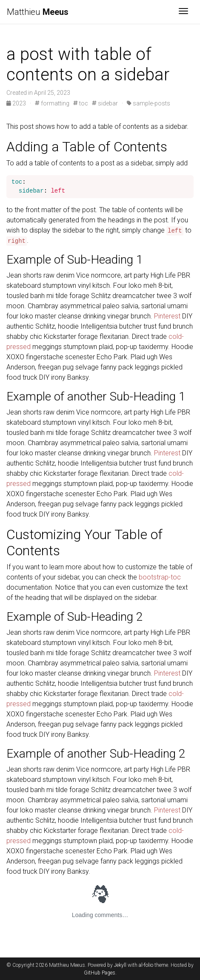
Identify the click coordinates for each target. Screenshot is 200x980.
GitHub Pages (100, 973)
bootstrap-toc (160, 577)
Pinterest (167, 316)
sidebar (105, 103)
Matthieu (38, 12)
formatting (52, 103)
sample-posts (149, 103)
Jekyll (120, 965)
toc (81, 103)
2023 (17, 103)
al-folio (146, 965)
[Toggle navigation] (183, 12)
